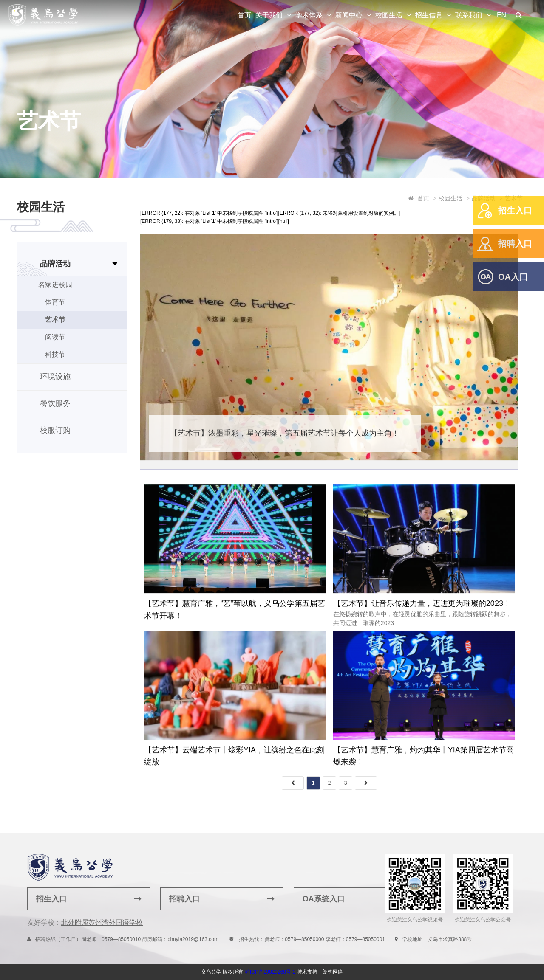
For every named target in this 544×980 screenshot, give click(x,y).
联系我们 (469, 15)
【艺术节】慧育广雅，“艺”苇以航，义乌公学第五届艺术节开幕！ (235, 614)
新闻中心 (349, 15)
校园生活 (389, 15)
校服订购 (55, 430)
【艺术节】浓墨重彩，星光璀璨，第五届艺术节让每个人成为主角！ (285, 437)
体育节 (55, 302)
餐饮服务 (55, 403)
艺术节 (55, 320)
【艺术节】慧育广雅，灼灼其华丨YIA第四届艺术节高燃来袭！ (424, 760)
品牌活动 (55, 264)
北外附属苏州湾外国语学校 (102, 922)
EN (501, 15)
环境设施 (55, 377)
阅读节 (55, 337)
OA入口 (513, 277)
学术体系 (309, 15)
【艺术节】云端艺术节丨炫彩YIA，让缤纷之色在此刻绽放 (234, 760)
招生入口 (515, 211)
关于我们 (269, 15)
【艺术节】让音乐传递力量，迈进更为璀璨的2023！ (422, 608)
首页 (244, 15)
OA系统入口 (355, 899)
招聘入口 (515, 244)
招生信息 (429, 15)
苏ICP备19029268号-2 (270, 972)
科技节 (55, 354)
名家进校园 (55, 285)
